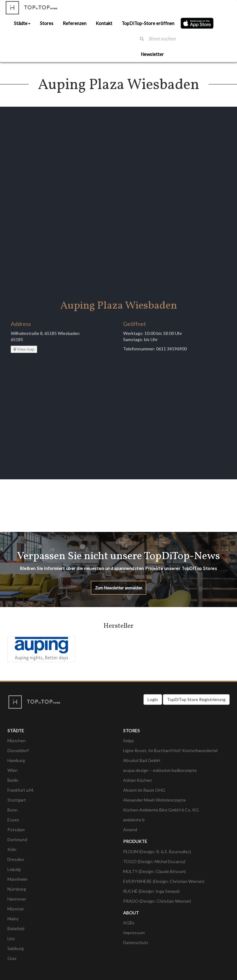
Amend (130, 830)
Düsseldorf (18, 750)
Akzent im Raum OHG (144, 790)
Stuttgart (17, 800)
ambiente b (134, 820)
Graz (12, 958)
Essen (13, 820)
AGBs (129, 923)
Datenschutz (136, 942)
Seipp (129, 740)
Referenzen (75, 23)
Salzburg (16, 948)
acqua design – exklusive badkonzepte (160, 770)
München (17, 740)
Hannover (17, 899)
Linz (11, 938)
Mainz (13, 919)
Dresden (16, 859)
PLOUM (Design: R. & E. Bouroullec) (157, 852)
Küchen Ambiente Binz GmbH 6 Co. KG (161, 810)
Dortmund (17, 839)
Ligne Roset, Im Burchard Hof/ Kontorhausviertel (170, 750)
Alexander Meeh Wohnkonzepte (154, 800)
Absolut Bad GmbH (142, 760)
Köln (12, 849)
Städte (22, 23)
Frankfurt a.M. (21, 790)
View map (24, 349)
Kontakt (104, 23)
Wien (12, 770)
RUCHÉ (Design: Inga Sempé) (151, 891)
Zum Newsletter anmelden (119, 588)
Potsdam (16, 830)
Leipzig (14, 869)
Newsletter (152, 54)
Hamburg (16, 760)
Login (153, 699)
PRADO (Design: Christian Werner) (157, 901)
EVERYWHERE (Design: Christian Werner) (164, 881)
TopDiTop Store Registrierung (196, 699)
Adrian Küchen (137, 780)
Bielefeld (16, 929)
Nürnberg (17, 889)
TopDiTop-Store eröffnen (148, 23)
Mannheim (17, 879)
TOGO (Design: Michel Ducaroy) (154, 861)
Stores (47, 23)
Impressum (134, 933)
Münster (16, 909)
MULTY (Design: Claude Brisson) (154, 871)
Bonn (12, 810)
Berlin (13, 780)
